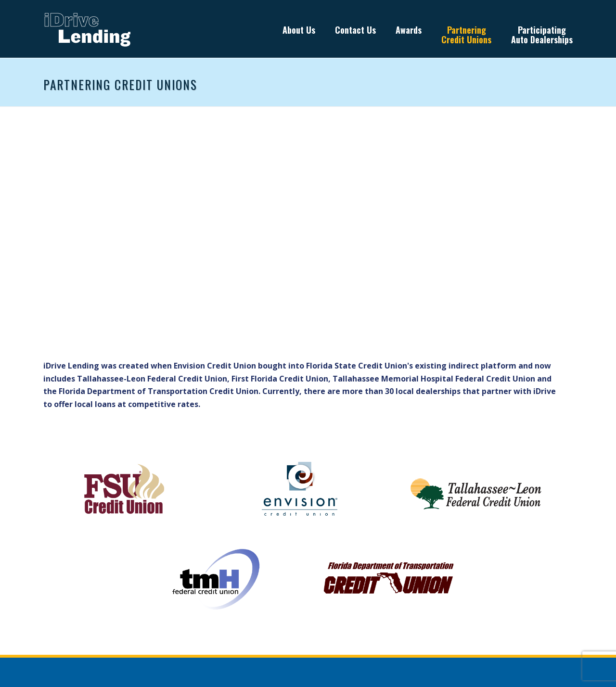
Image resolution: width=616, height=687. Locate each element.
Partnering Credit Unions (466, 35)
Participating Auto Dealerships (542, 35)
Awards (409, 30)
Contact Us (355, 30)
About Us (299, 30)
